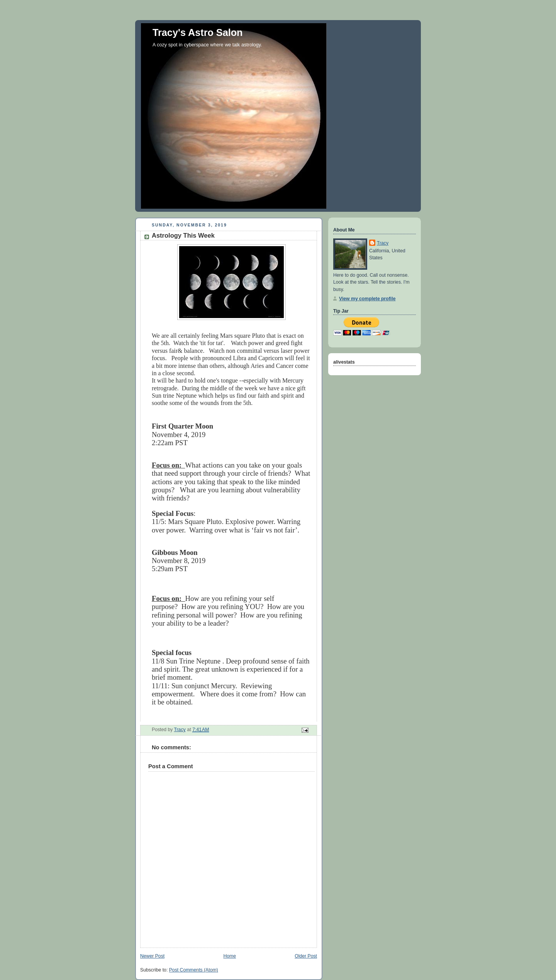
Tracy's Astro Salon (198, 32)
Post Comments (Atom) (194, 970)
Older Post (306, 956)
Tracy (383, 243)
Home (230, 956)
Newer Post (152, 956)
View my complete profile (367, 299)
